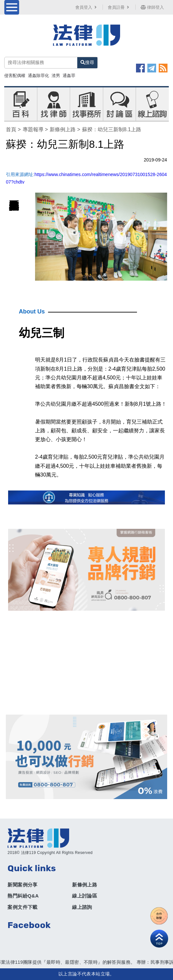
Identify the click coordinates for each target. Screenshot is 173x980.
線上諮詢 (82, 907)
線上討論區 (85, 896)
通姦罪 (69, 76)
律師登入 (152, 7)
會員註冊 (119, 7)
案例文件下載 (22, 907)
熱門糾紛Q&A (23, 896)
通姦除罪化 (38, 76)
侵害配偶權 (15, 76)
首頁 (11, 129)
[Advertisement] (87, 663)
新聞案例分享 (22, 885)
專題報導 (33, 129)
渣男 (56, 76)
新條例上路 (63, 129)
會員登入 (87, 7)
